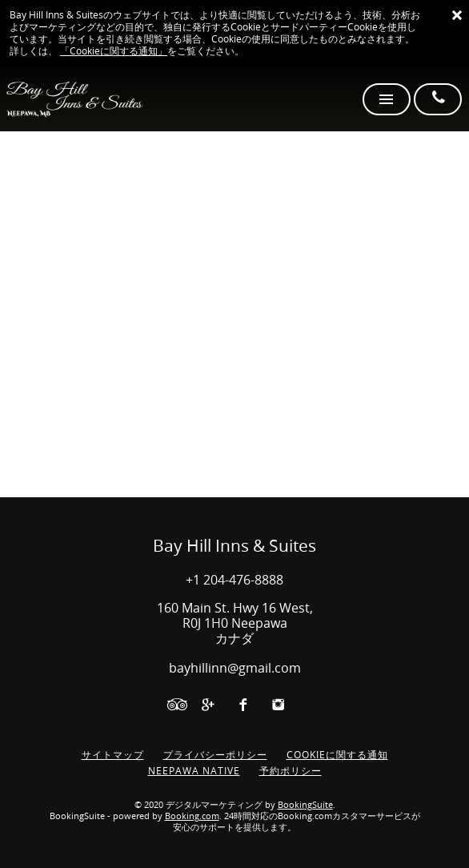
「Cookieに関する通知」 (114, 51)
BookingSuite (305, 805)
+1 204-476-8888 (234, 580)
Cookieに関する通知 (337, 755)
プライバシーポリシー (215, 755)
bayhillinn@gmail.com (235, 668)
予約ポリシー (291, 771)
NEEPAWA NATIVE (194, 771)
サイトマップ (113, 755)
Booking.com (192, 816)
